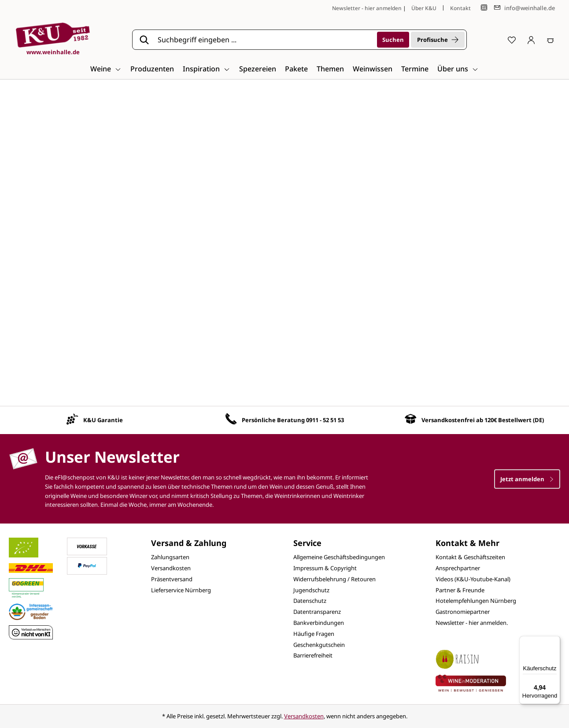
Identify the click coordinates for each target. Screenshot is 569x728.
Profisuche (438, 40)
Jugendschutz (311, 590)
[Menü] (555, 641)
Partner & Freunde (460, 590)
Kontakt (460, 8)
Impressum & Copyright (325, 568)
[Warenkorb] (551, 40)
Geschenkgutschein (319, 645)
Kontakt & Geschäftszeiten (470, 557)
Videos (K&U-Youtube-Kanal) (473, 579)
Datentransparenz (317, 612)
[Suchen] (393, 40)
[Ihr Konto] (531, 40)
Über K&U (424, 8)
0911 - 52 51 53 (325, 420)
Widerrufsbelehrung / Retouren (334, 579)
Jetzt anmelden (527, 479)
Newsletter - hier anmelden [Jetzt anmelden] (367, 8)
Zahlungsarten (170, 557)
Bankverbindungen (319, 623)
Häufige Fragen (314, 634)
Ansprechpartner (458, 568)
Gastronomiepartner (463, 612)
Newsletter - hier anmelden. (472, 623)
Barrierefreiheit (313, 655)
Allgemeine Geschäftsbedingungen (339, 557)
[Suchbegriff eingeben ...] (264, 40)
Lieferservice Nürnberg (181, 590)
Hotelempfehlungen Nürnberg (476, 601)
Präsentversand (172, 579)
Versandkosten (171, 568)
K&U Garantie (103, 420)
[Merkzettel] (512, 40)
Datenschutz (310, 601)
